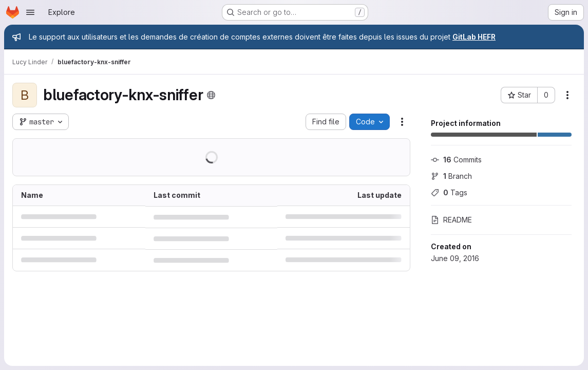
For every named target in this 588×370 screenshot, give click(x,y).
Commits (456, 160)
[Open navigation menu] (30, 12)
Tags (449, 192)
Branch (451, 176)
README (451, 220)
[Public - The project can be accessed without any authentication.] (211, 95)
